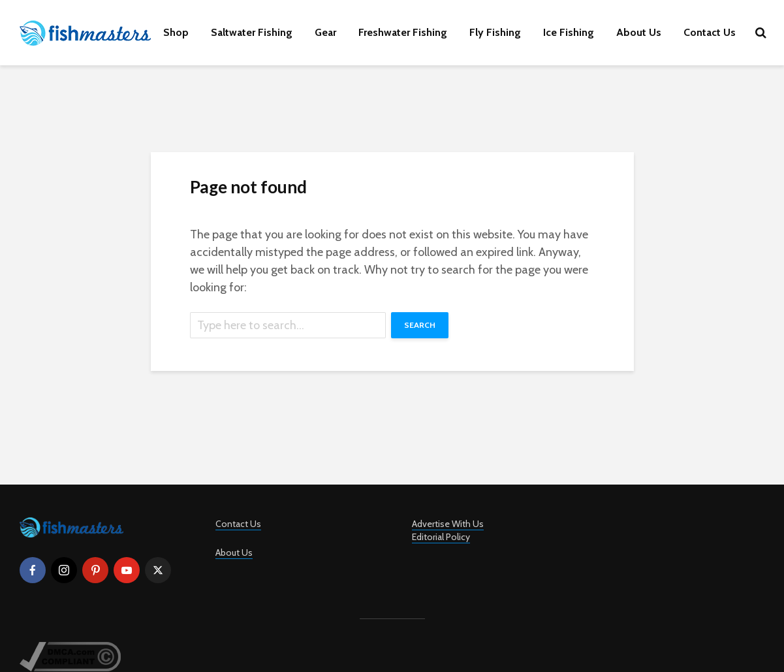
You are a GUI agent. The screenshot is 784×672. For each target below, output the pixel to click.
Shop (176, 32)
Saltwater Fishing (252, 32)
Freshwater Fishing (403, 32)
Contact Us (710, 32)
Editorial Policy (441, 537)
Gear (325, 32)
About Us (639, 32)
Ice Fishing (569, 32)
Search (420, 325)
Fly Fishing (495, 32)
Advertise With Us (448, 524)
